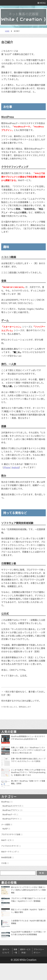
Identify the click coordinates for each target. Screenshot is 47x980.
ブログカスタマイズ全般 (11, 834)
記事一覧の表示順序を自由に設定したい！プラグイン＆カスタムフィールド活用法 (28, 760)
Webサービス (6, 840)
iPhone (7, 467)
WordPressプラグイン (11, 810)
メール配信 (6, 824)
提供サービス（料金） (25, 951)
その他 (4, 863)
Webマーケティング (9, 852)
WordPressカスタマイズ (12, 806)
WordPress (5, 802)
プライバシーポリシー (39, 951)
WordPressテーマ (9, 814)
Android (15, 467)
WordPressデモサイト (11, 819)
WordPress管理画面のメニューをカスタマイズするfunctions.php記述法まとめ (28, 738)
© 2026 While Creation (23, 960)
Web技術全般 (6, 857)
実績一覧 (15, 951)
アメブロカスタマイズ (10, 846)
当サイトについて (6, 951)
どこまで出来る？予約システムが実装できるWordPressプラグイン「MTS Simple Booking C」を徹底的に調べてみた (28, 772)
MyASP (5, 829)
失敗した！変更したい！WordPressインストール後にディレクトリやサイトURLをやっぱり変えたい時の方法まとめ (28, 750)
